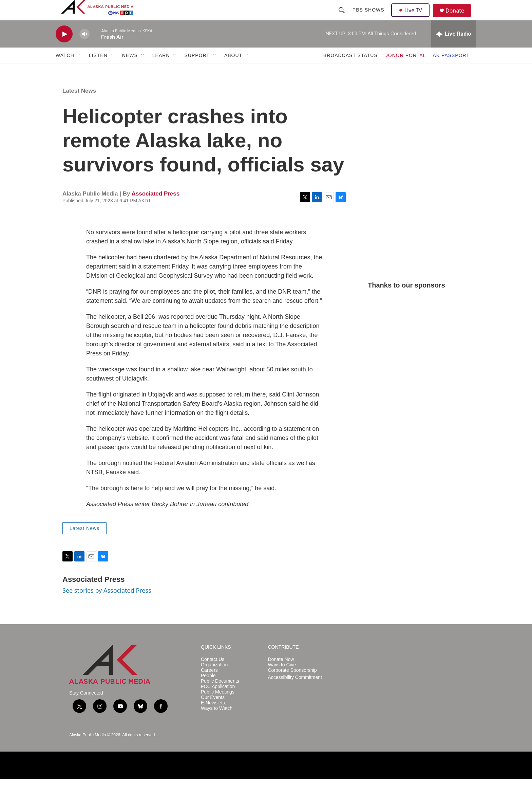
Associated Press (155, 209)
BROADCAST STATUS (350, 71)
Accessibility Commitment (295, 693)
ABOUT (233, 71)
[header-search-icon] (342, 18)
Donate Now (281, 675)
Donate (459, 19)
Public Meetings (218, 707)
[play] (64, 49)
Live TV (412, 18)
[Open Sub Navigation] (79, 71)
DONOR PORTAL (405, 71)
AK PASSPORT (451, 71)
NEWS (130, 71)
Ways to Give (282, 680)
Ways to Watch (217, 724)
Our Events (213, 713)
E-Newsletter (214, 718)
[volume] (84, 49)
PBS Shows (369, 18)
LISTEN (98, 71)
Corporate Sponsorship (292, 686)
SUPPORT (197, 71)
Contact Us (213, 675)
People (208, 691)
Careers (209, 686)
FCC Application (218, 702)
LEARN (161, 71)
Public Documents (220, 696)
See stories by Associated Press (107, 606)
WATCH (65, 71)
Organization (214, 680)
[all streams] (454, 49)
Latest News (79, 106)
